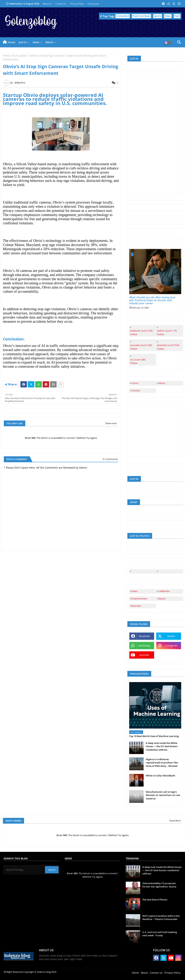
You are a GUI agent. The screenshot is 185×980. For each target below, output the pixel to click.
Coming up (93, 4)
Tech (177, 16)
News (168, 16)
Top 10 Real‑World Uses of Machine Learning (154, 736)
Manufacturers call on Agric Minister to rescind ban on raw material (163, 795)
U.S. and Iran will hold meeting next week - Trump (160, 934)
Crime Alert (123, 16)
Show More (175, 821)
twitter (171, 636)
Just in (23, 42)
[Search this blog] (25, 870)
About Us (47, 4)
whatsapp (144, 645)
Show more (111, 423)
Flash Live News (141, 16)
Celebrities (164, 591)
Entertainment (139, 599)
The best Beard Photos (155, 900)
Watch (49, 42)
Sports (158, 16)
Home (11, 42)
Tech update (20, 56)
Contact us (61, 4)
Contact (136, 390)
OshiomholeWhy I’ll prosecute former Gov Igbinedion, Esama (159, 885)
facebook (144, 636)
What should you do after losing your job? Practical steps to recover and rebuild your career (152, 300)
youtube (144, 655)
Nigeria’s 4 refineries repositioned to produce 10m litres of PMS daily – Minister (162, 763)
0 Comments (110, 459)
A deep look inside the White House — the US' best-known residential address (162, 746)
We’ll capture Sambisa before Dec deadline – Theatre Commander (161, 917)
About (162, 383)
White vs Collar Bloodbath (160, 776)
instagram (171, 645)
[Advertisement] (156, 135)
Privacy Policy (77, 4)
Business (136, 606)
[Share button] (61, 384)
